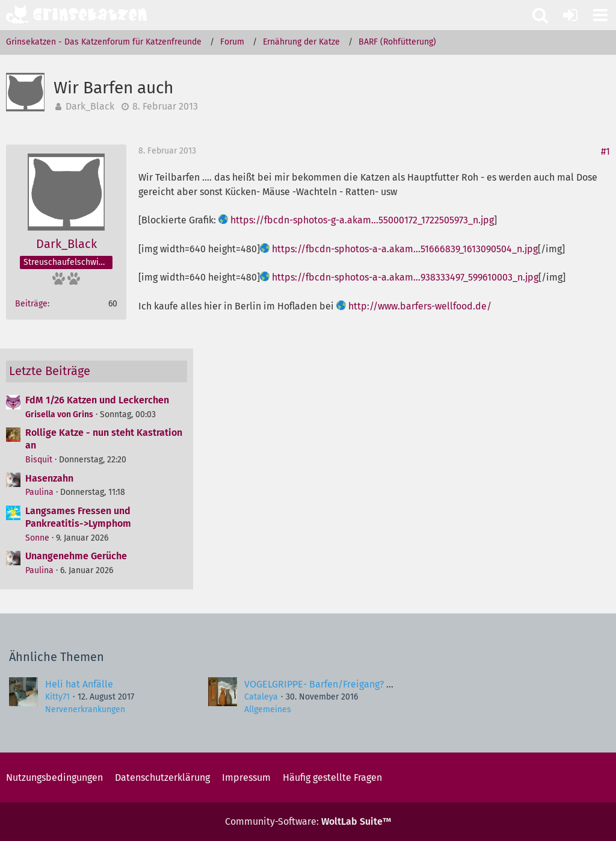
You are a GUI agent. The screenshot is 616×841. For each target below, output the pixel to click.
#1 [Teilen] (605, 151)
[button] (600, 15)
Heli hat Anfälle (79, 684)
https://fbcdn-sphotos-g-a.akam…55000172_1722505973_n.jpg (362, 220)
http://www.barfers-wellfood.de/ (420, 306)
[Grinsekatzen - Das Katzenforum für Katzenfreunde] (76, 14)
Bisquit (39, 460)
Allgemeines (268, 709)
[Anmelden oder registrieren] (570, 15)
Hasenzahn (49, 478)
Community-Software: (308, 821)
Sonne (37, 538)
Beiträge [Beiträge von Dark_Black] (31, 304)
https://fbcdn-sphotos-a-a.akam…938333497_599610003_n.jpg (405, 277)
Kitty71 (57, 697)
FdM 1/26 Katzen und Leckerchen (97, 400)
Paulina (39, 492)
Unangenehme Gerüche (76, 556)
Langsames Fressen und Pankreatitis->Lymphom (78, 517)
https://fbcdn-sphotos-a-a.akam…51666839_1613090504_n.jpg (405, 249)
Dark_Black (90, 106)
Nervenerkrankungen (85, 709)
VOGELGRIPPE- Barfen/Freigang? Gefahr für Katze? (352, 684)
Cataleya (261, 697)
